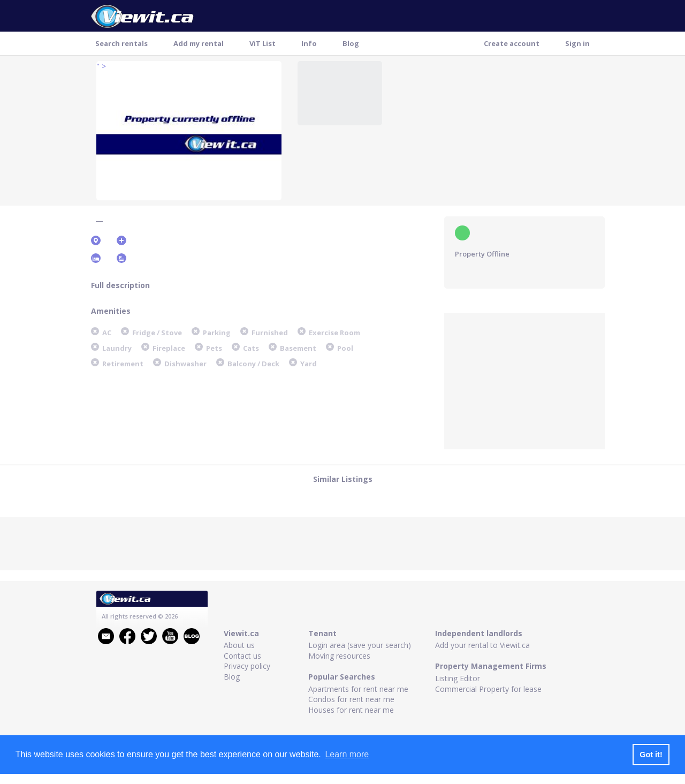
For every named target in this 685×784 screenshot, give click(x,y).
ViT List (262, 43)
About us (239, 645)
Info (309, 43)
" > (101, 66)
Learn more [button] (347, 754)
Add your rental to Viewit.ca (482, 645)
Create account (512, 43)
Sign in (577, 43)
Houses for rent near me (351, 710)
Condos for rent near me (351, 699)
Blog (351, 43)
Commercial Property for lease (488, 689)
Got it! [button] (651, 755)
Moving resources (339, 656)
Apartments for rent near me (358, 689)
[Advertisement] (524, 380)
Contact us (242, 656)
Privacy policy (247, 666)
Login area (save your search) (360, 645)
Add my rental (199, 43)
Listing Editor (458, 678)
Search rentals (121, 43)
